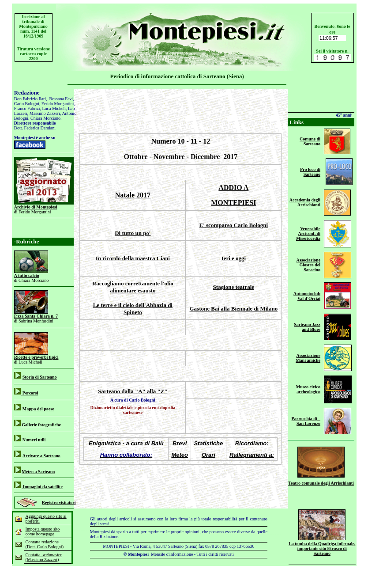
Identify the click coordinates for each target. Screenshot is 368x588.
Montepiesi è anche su (35, 138)
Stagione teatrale (234, 287)
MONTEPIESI (233, 203)
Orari (208, 455)
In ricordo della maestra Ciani (133, 258)
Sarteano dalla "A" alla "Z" (133, 391)
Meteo (180, 455)
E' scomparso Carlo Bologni (234, 225)
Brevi (180, 443)
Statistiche (208, 443)
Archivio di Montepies (35, 207)
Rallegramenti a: (252, 455)
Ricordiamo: (252, 443)
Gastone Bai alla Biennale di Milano (233, 309)
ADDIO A (233, 188)
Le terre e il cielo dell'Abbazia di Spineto (133, 309)
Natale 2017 (133, 195)
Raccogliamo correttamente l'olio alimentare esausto (133, 287)
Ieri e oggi (234, 258)
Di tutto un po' (133, 233)
